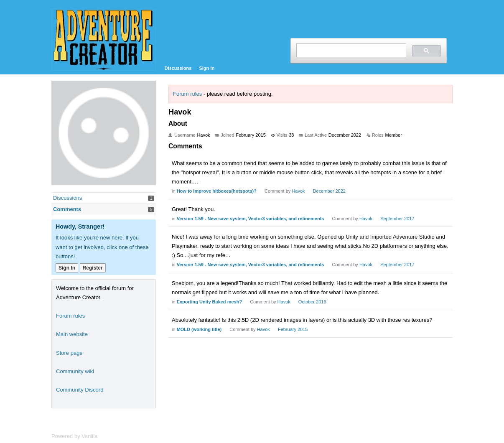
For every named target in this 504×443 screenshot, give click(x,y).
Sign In (207, 68)
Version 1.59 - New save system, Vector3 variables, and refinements (251, 219)
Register (93, 268)
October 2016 (312, 302)
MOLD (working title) (199, 329)
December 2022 (329, 191)
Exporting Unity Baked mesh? (209, 302)
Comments (67, 209)
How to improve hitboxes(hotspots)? (217, 191)
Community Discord (80, 390)
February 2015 (293, 329)
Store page (69, 353)
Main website (72, 334)
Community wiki (75, 371)
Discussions (178, 68)
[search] (350, 50)
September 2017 (397, 219)
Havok (298, 191)
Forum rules (187, 94)
